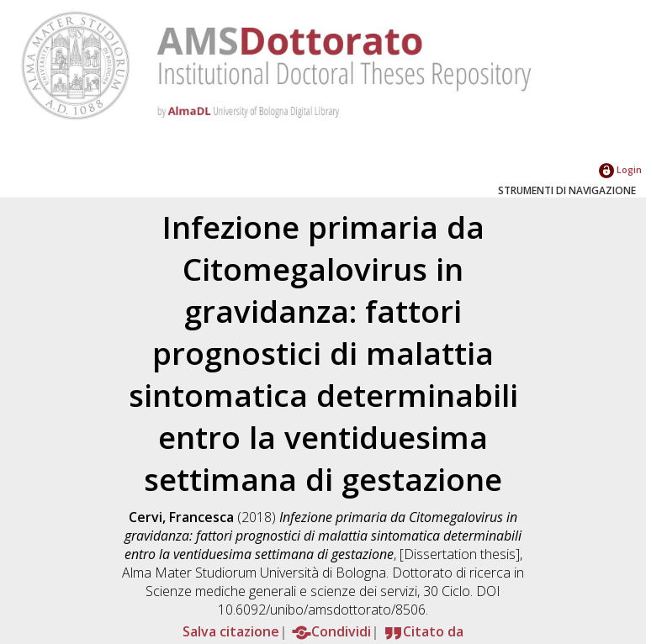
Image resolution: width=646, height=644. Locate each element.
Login (620, 169)
